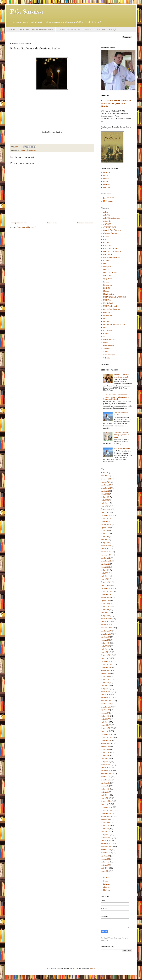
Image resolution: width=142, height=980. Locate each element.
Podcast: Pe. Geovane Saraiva (114, 324)
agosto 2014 (105, 819)
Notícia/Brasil (108, 303)
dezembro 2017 (107, 698)
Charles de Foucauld (111, 233)
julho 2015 (105, 786)
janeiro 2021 (106, 585)
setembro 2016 (106, 743)
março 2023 (105, 506)
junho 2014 (105, 825)
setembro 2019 (106, 634)
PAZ (105, 318)
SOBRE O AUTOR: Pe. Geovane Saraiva (36, 29)
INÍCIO (12, 29)
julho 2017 (105, 713)
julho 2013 (105, 859)
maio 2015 (105, 792)
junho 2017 (105, 716)
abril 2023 (105, 503)
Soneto (106, 343)
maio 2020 (105, 610)
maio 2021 (105, 573)
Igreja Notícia (108, 279)
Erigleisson (110, 198)
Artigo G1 (107, 221)
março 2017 (105, 725)
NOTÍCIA (107, 300)
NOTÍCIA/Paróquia (110, 306)
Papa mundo (108, 315)
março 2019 (105, 652)
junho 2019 (105, 643)
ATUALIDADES (110, 227)
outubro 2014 (106, 813)
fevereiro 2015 (106, 801)
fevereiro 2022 (106, 546)
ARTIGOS (89, 29)
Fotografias (107, 267)
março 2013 (105, 871)
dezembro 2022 (107, 515)
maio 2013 (105, 865)
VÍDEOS (107, 358)
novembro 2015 (107, 774)
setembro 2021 (106, 561)
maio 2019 (105, 646)
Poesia (106, 327)
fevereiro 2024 (106, 479)
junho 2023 (105, 497)
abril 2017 (105, 722)
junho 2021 (105, 570)
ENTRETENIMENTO (111, 258)
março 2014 (105, 835)
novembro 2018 (107, 664)
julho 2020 (105, 604)
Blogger (92, 968)
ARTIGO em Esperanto (112, 218)
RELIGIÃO (108, 331)
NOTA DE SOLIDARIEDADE (115, 297)
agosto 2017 (105, 710)
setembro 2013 (106, 853)
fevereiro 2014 (106, 838)
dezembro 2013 (107, 844)
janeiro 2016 (106, 768)
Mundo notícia (109, 294)
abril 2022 (105, 540)
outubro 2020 (106, 594)
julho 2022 (105, 530)
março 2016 (105, 762)
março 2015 (105, 798)
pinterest (106, 178)
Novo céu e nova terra (122, 448)
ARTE (106, 212)
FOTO (106, 264)
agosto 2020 (105, 601)
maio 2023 (105, 500)
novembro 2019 (107, 628)
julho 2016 (105, 749)
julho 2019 (105, 640)
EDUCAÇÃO (108, 255)
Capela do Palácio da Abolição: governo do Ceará (122, 435)
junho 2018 (105, 679)
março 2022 (105, 543)
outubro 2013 (106, 850)
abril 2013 (105, 868)
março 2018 (105, 689)
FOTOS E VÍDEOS (110, 273)
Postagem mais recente (19, 223)
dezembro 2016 (107, 734)
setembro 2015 (106, 780)
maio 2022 (105, 537)
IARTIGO (107, 276)
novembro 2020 (107, 591)
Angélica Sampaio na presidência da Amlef (122, 376)
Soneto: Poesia (109, 346)
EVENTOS (107, 261)
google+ (106, 181)
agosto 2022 (105, 528)
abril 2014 (105, 831)
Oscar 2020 (107, 312)
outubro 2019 (106, 631)
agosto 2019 (105, 637)
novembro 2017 (107, 701)
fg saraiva (109, 201)
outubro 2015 (106, 777)
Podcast (22, 150)
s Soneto (106, 334)
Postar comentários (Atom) (26, 227)
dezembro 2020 (107, 588)
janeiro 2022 (106, 549)
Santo (105, 337)
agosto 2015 (105, 783)
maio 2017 (105, 719)
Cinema (106, 236)
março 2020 (105, 616)
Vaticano (106, 349)
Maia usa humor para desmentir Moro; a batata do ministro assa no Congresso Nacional (116, 397)
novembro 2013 (107, 847)
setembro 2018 (106, 670)
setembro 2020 (106, 597)
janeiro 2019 (106, 658)
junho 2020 (105, 607)
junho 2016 (105, 753)
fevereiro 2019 (106, 655)
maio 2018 (105, 683)
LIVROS (107, 288)
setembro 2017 (106, 707)
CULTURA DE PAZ (111, 248)
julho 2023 (105, 494)
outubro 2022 (106, 521)
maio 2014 (105, 829)
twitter (106, 175)
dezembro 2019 (107, 625)
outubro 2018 (106, 667)
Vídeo (106, 352)
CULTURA (108, 245)
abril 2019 (105, 649)
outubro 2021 (106, 558)
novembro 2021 (107, 555)
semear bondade (109, 340)
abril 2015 (105, 795)
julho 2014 (105, 822)
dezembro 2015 (107, 771)
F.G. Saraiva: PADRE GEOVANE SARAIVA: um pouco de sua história (116, 103)
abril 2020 (105, 613)
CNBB (106, 239)
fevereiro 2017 (106, 728)
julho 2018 (105, 677)
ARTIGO (107, 215)
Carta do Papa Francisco (112, 230)
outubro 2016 (106, 740)
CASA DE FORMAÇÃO (108, 29)
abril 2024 (105, 476)
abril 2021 (105, 576)
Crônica (106, 242)
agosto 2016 (105, 746)
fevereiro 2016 (106, 765)
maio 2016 (105, 755)
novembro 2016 (107, 737)
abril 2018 (105, 686)
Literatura (107, 282)
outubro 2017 (106, 704)
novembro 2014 (107, 810)
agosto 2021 (105, 564)
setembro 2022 (106, 524)
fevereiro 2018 (106, 692)
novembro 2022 (107, 518)
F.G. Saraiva (27, 11)
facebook (107, 172)
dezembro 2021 (107, 552)
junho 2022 (105, 534)
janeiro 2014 (106, 841)
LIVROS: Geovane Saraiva (69, 29)
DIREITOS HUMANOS (112, 251)
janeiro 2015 (106, 804)
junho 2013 (105, 862)
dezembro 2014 (107, 807)
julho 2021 (105, 567)
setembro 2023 (106, 488)
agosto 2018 (105, 673)
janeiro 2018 (106, 695)
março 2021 (105, 579)
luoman (75, 968)
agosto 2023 (105, 491)
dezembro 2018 (107, 661)
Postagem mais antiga (85, 223)
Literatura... (108, 285)
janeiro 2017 (106, 731)
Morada (106, 291)
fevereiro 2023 (106, 509)
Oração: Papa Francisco (112, 309)
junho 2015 (105, 789)
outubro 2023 (106, 485)
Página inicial (52, 223)
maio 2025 (105, 473)
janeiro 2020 (106, 622)
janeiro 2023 (106, 512)
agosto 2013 (105, 856)
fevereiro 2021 (106, 582)
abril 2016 (105, 759)
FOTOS (106, 270)
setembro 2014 (106, 816)
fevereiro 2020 (106, 619)
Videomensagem (31, 150)
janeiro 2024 (106, 482)
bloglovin (107, 187)
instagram (107, 184)
